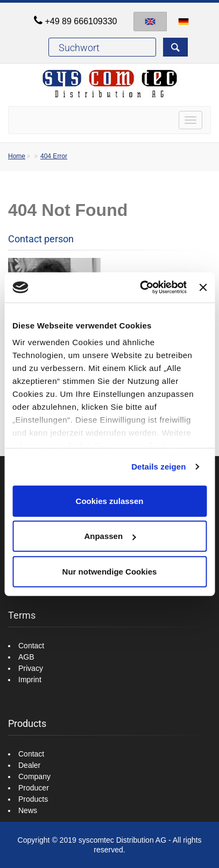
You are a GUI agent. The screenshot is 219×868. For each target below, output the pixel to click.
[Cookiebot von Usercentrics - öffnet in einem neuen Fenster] (142, 288)
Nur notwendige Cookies (110, 571)
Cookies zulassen (110, 500)
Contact (31, 646)
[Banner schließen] (203, 288)
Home (17, 156)
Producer (34, 788)
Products (33, 799)
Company (34, 776)
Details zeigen (158, 467)
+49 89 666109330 (81, 21)
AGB (26, 657)
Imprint (30, 680)
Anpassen (110, 536)
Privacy (31, 668)
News (28, 810)
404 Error (54, 156)
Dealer (29, 765)
